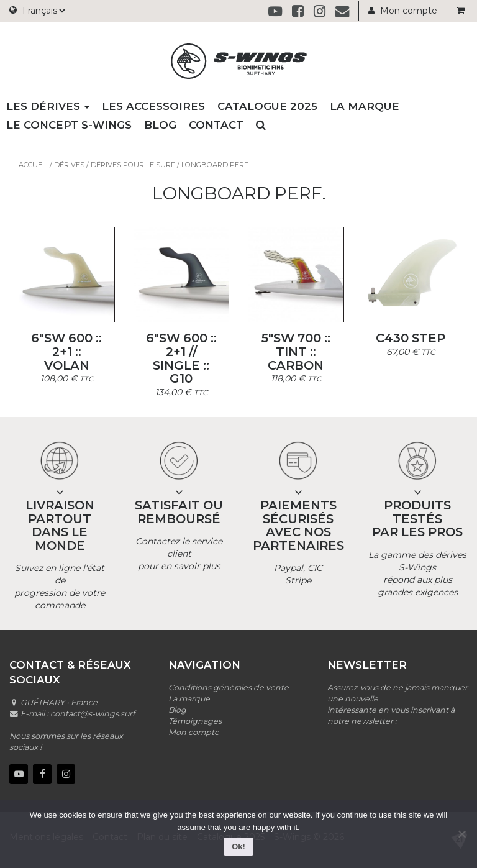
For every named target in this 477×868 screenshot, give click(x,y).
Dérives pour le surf (133, 165)
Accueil (33, 165)
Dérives (69, 165)
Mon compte (403, 11)
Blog (160, 125)
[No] (461, 834)
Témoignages (195, 721)
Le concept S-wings (69, 125)
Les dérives (48, 106)
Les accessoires (153, 106)
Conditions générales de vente (229, 688)
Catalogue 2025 (267, 106)
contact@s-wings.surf (93, 714)
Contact (216, 125)
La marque (365, 106)
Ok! (238, 847)
